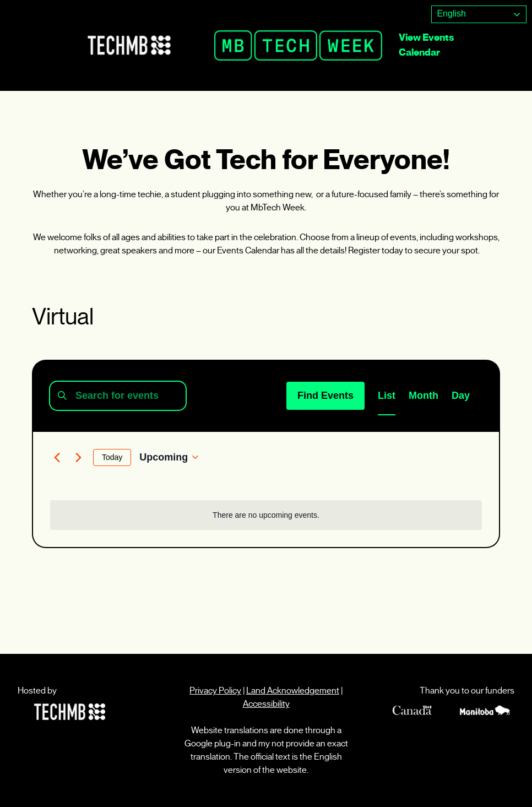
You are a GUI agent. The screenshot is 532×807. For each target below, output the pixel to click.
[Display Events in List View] (387, 396)
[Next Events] (78, 457)
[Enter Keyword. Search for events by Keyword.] (118, 396)
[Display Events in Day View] (461, 396)
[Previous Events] (57, 457)
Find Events (325, 396)
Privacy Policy (215, 690)
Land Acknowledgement (293, 690)
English (450, 13)
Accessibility (266, 704)
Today (112, 457)
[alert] (266, 515)
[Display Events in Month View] (424, 396)
